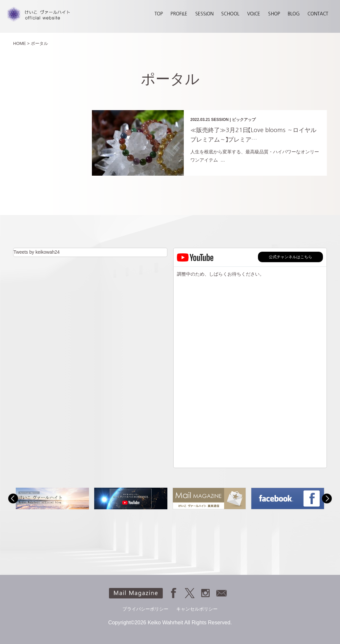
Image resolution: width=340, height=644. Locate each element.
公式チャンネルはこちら (290, 257)
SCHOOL (230, 14)
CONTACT (318, 14)
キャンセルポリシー (197, 609)
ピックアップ (244, 120)
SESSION (204, 14)
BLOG (294, 14)
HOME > (21, 43)
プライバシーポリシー (145, 609)
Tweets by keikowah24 (37, 252)
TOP (159, 14)
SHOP (274, 14)
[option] (52, 498)
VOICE (254, 14)
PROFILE (179, 14)
